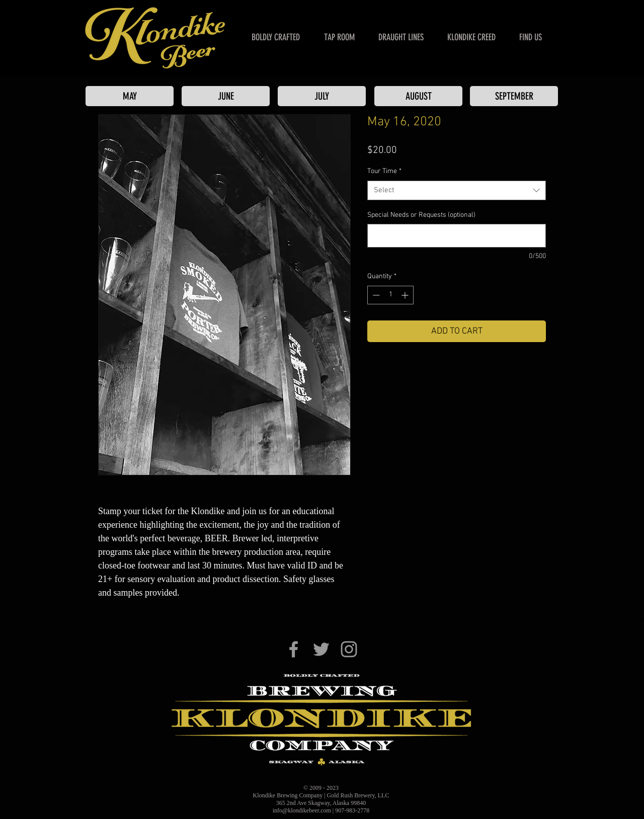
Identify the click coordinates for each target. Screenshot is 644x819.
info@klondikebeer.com (302, 810)
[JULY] (322, 96)
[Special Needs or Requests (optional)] (457, 236)
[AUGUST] (418, 96)
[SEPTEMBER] (514, 96)
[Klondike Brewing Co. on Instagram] (349, 649)
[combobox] (457, 190)
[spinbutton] (390, 295)
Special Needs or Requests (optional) (421, 215)
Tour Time (384, 171)
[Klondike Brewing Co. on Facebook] (294, 649)
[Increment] (406, 295)
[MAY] (130, 96)
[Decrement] (375, 295)
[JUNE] (226, 96)
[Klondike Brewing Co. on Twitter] (321, 649)
